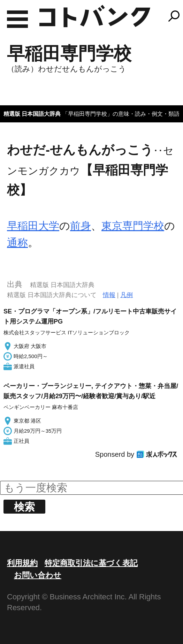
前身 (81, 226)
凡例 (127, 295)
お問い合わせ (38, 575)
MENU (17, 19)
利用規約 (22, 563)
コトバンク (95, 16)
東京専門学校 (133, 226)
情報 (109, 295)
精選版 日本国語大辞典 (32, 114)
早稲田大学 (33, 226)
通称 (17, 243)
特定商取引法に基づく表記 (91, 563)
